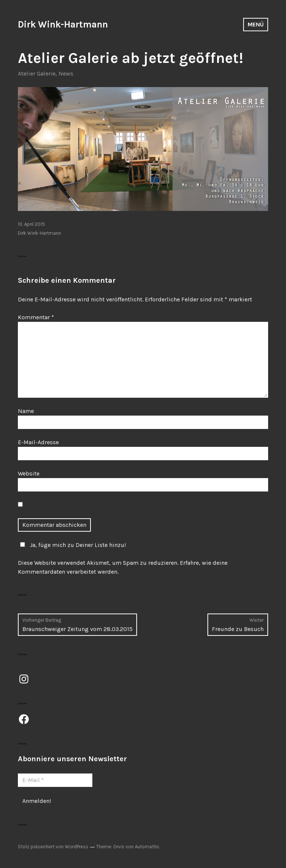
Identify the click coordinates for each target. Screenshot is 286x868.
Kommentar (36, 317)
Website (29, 473)
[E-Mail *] (55, 780)
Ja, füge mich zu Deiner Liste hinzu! (72, 545)
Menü (256, 24)
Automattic (147, 847)
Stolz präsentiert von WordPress (53, 847)
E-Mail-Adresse (38, 442)
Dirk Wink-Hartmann (63, 24)
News (66, 73)
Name (26, 411)
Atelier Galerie (37, 73)
